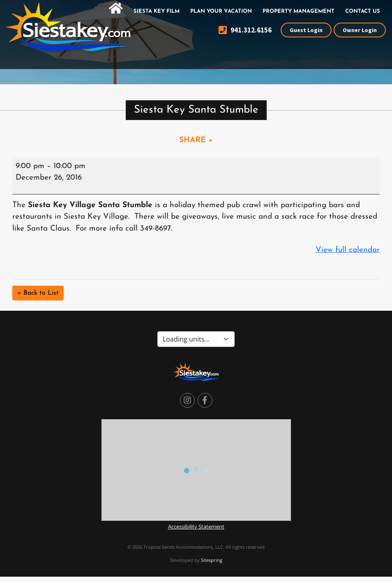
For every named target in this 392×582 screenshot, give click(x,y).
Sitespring (212, 560)
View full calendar (348, 250)
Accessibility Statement (196, 527)
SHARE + (196, 140)
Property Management (299, 11)
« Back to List (38, 293)
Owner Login (360, 30)
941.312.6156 (245, 30)
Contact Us (363, 11)
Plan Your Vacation (221, 11)
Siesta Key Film (157, 11)
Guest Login (306, 30)
